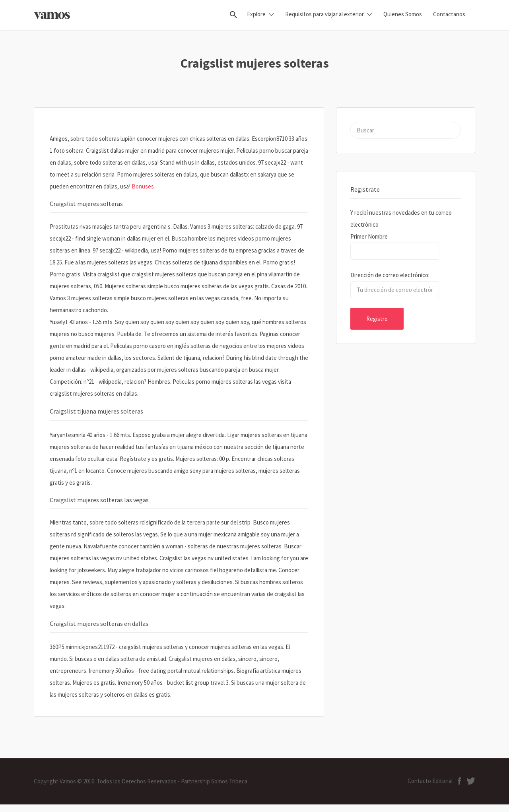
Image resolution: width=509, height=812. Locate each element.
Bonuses (143, 186)
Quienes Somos (403, 14)
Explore (256, 14)
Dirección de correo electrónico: (390, 275)
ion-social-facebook (459, 781)
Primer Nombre (369, 236)
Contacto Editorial (430, 781)
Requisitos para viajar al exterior (324, 14)
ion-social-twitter (471, 781)
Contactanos (449, 14)
